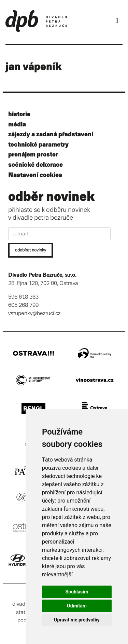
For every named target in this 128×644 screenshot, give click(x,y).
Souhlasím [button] (77, 592)
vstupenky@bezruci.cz (34, 313)
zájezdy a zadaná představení (51, 134)
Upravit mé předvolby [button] (77, 620)
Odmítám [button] (77, 606)
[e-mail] (59, 234)
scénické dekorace (35, 165)
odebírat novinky (31, 250)
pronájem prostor (33, 155)
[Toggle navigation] (117, 21)
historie (19, 114)
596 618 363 (23, 297)
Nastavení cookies (35, 175)
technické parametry (38, 145)
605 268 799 (23, 305)
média (17, 125)
